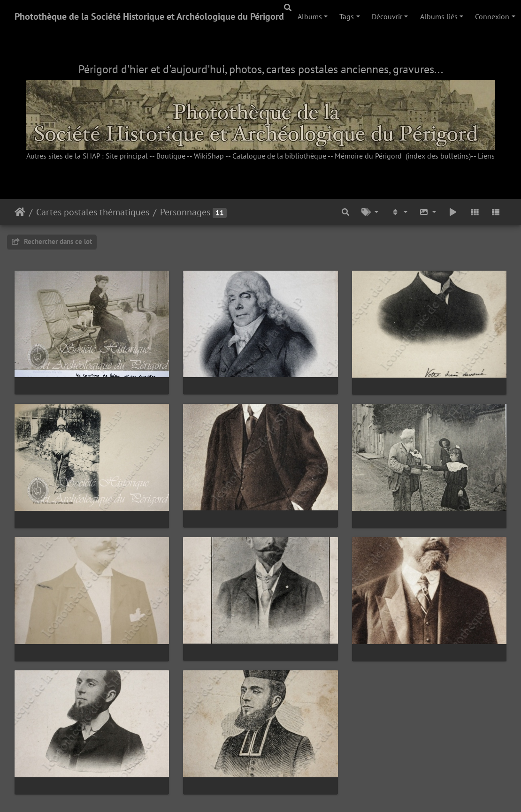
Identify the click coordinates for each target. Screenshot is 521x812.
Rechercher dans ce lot (52, 241)
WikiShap (209, 156)
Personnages (185, 212)
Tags (347, 16)
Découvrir (387, 16)
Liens (486, 156)
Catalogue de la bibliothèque (279, 156)
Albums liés (439, 16)
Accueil (20, 212)
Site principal (127, 156)
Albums (310, 16)
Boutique (171, 156)
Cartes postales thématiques (93, 212)
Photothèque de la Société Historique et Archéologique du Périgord (149, 16)
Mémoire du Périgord (368, 156)
